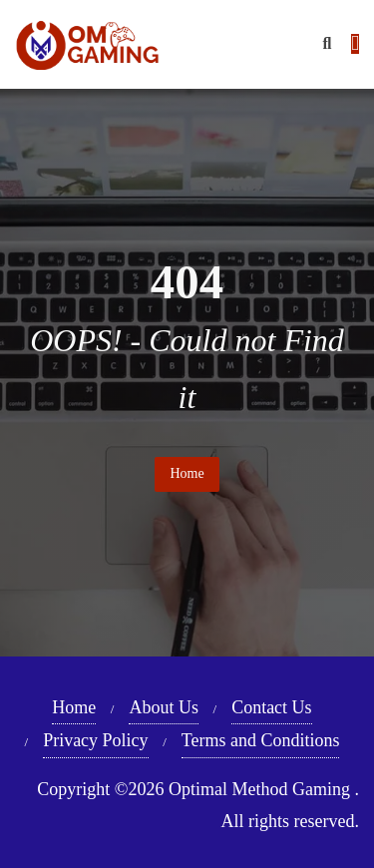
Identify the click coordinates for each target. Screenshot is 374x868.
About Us (164, 707)
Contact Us (272, 707)
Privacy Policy (96, 740)
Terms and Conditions (261, 740)
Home (187, 473)
